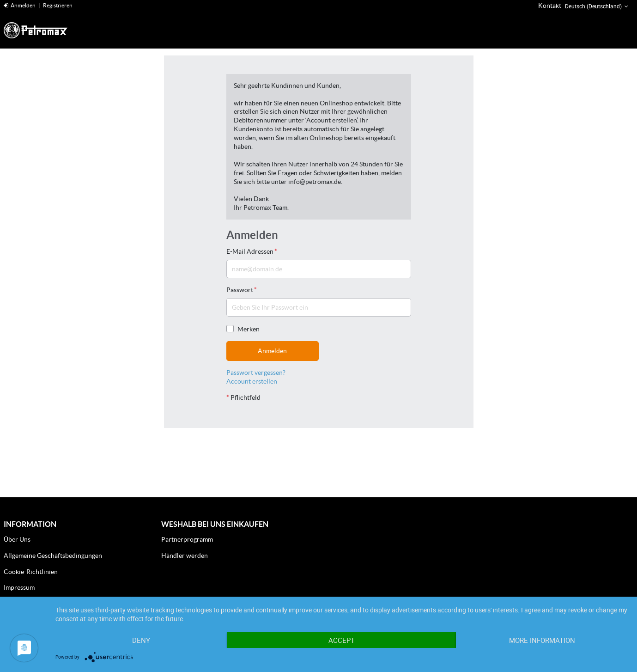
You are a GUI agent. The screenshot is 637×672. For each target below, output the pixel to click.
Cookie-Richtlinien (31, 572)
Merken (243, 329)
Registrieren (58, 5)
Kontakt (550, 6)
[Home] (48, 30)
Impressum (19, 587)
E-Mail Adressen (252, 251)
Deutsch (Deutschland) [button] (597, 6)
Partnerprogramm (187, 539)
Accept (342, 640)
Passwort (242, 290)
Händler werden (185, 556)
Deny (141, 640)
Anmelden (20, 5)
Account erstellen (252, 381)
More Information (542, 640)
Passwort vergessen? (256, 373)
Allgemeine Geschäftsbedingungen (53, 556)
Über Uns (17, 539)
